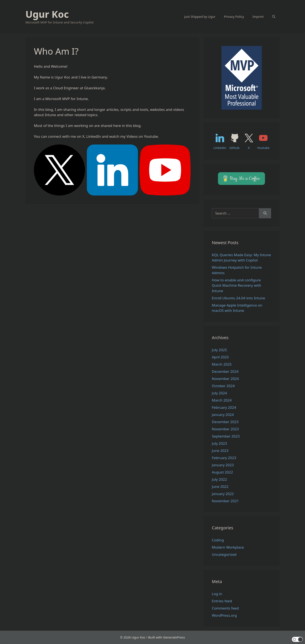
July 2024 (219, 393)
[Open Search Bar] (274, 17)
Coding (218, 540)
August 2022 (222, 472)
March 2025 (222, 364)
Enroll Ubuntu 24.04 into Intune (238, 298)
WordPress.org (224, 615)
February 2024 (224, 407)
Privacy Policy (234, 17)
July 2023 (219, 443)
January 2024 (223, 415)
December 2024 (225, 371)
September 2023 (226, 436)
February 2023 (224, 458)
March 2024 (222, 400)
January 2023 (223, 465)
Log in (217, 594)
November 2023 (225, 429)
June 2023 (220, 451)
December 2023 (225, 422)
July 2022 (219, 479)
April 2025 (220, 357)
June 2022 (220, 486)
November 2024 (225, 379)
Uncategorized (224, 554)
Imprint (258, 17)
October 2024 (223, 386)
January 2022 (223, 494)
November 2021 (225, 501)
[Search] (265, 213)
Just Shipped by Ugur (200, 17)
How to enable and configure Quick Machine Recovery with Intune (236, 285)
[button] (297, 639)
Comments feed (225, 608)
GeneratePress (174, 637)
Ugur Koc (47, 14)
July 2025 (219, 350)
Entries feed (222, 601)
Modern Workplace (228, 547)
